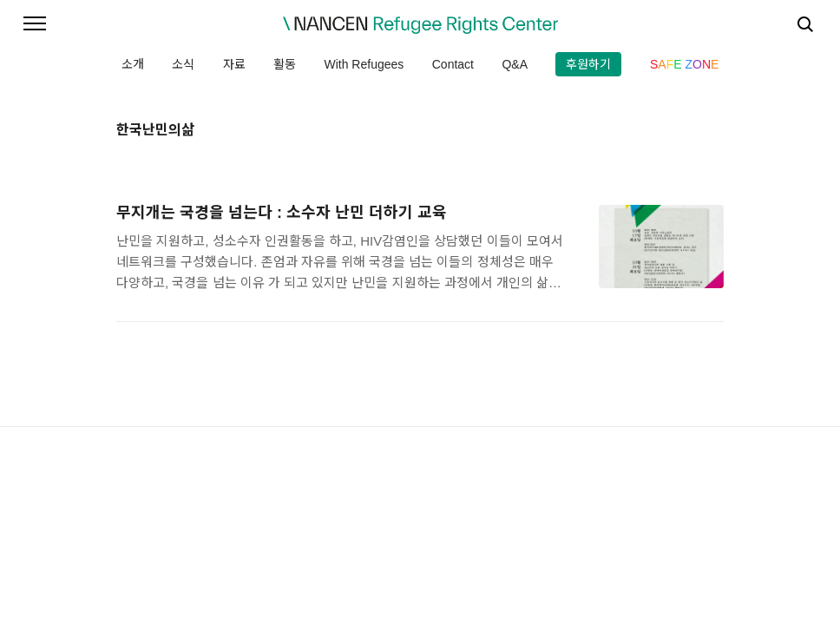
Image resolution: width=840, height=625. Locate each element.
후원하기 (588, 64)
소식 (183, 64)
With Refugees (364, 64)
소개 (133, 64)
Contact (453, 64)
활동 (285, 64)
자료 (234, 64)
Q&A (515, 64)
